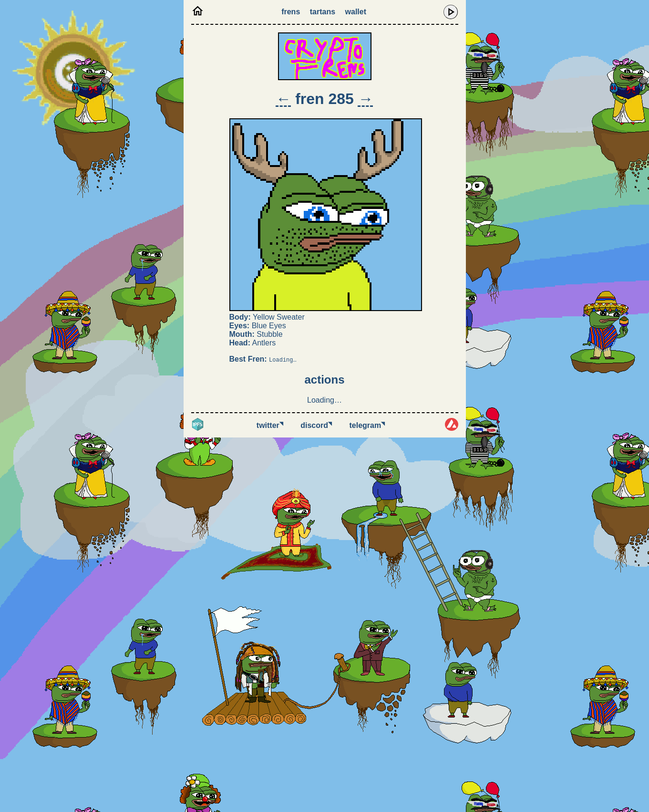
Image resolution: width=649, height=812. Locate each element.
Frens (291, 12)
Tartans (323, 12)
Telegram (367, 425)
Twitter (270, 425)
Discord (316, 425)
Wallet (356, 12)
